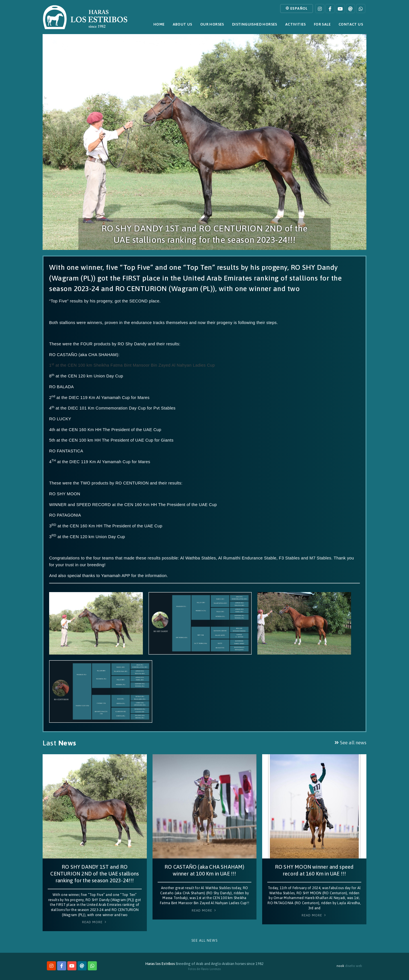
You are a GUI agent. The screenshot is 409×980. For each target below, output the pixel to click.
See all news (350, 743)
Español (297, 8)
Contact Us (351, 24)
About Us (182, 24)
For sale (322, 24)
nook (340, 966)
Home (159, 24)
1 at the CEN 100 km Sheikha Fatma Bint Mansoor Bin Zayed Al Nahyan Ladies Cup (132, 365)
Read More (95, 922)
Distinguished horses (255, 24)
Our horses (212, 24)
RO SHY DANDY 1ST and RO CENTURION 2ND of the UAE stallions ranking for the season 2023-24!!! (95, 874)
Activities (296, 24)
